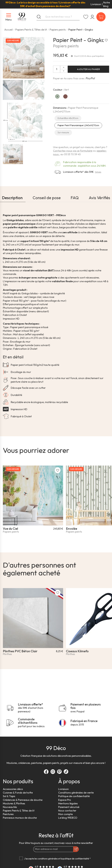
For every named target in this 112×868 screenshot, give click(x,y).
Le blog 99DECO (68, 818)
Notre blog (107, 4)
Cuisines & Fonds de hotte (18, 793)
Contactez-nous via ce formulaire (73, 151)
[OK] (76, 849)
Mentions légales (68, 803)
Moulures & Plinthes (14, 803)
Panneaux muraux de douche (20, 818)
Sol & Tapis (9, 796)
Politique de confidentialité (74, 796)
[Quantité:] (57, 69)
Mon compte (65, 814)
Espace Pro (65, 800)
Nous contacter (67, 811)
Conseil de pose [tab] (47, 198)
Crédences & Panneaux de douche (23, 800)
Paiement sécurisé (69, 807)
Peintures (8, 814)
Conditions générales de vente (76, 793)
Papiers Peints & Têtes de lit (19, 811)
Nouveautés (10, 807)
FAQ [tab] (75, 198)
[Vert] (57, 96)
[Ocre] (65, 96)
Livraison (96, 4)
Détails (98, 172)
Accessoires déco (13, 789)
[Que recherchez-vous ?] (58, 17)
